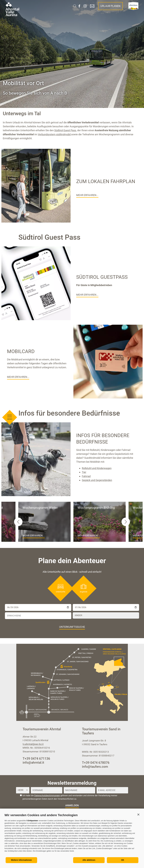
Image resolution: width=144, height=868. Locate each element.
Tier (84, 472)
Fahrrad (86, 476)
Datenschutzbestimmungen (47, 796)
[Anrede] (23, 790)
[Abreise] (106, 607)
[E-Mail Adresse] (112, 790)
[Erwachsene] (38, 616)
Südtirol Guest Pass (65, 130)
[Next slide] (126, 522)
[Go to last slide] (18, 522)
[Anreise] (38, 607)
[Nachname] (79, 790)
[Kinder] (106, 615)
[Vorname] (47, 790)
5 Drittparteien (32, 821)
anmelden (72, 805)
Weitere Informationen (21, 860)
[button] (138, 814)
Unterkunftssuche (72, 627)
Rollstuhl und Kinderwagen (97, 468)
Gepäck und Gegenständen (97, 480)
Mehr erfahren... (87, 195)
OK (123, 860)
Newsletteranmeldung (72, 783)
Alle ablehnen (89, 860)
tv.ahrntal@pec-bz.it (33, 744)
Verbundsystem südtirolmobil (54, 134)
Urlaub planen (110, 6)
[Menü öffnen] (10, 207)
